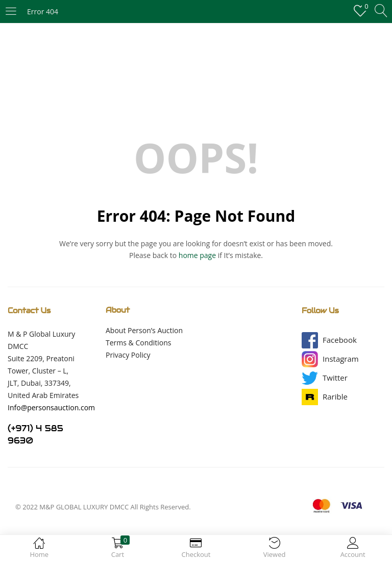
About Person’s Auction (144, 330)
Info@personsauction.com (51, 407)
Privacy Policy (128, 355)
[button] (340, 340)
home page (197, 255)
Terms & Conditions (139, 343)
